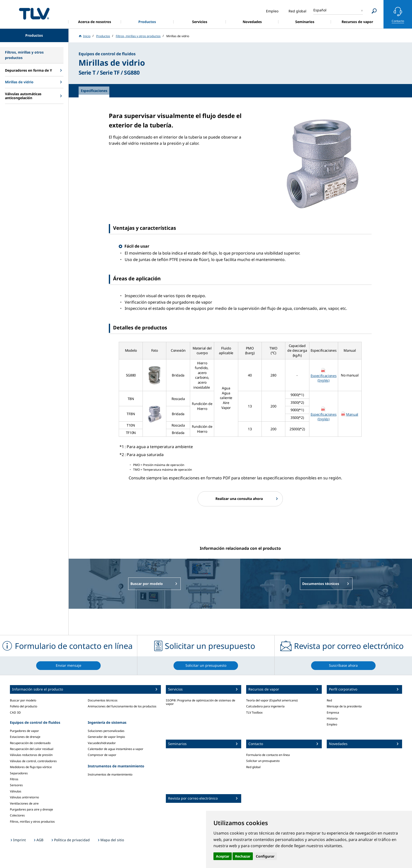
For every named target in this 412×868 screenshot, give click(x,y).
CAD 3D (15, 712)
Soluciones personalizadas (106, 731)
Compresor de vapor (102, 755)
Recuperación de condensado (30, 743)
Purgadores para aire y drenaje (31, 809)
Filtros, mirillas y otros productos (32, 822)
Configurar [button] (265, 856)
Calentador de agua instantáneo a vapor (116, 749)
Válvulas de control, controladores (33, 761)
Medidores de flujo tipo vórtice (31, 767)
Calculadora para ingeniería (265, 706)
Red (329, 700)
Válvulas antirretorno (24, 797)
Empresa (333, 712)
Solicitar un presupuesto (263, 761)
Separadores (19, 773)
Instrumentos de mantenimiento (110, 774)
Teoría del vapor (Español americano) (272, 700)
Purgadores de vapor (24, 731)
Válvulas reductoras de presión (31, 755)
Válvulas (16, 791)
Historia (332, 718)
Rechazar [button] (243, 856)
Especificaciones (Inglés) (324, 378)
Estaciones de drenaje (25, 737)
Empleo (332, 724)
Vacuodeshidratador (102, 743)
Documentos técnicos (103, 700)
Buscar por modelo (23, 700)
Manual (352, 414)
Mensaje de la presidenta (344, 706)
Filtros (14, 779)
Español (320, 10)
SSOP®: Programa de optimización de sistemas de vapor (201, 702)
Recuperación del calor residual (32, 749)
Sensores (16, 785)
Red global (253, 767)
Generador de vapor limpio (106, 737)
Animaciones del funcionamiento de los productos (122, 706)
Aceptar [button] (223, 856)
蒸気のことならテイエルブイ (34, 14)
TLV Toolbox (254, 712)
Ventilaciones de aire (24, 803)
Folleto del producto (24, 706)
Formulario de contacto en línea (268, 755)
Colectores (17, 815)
